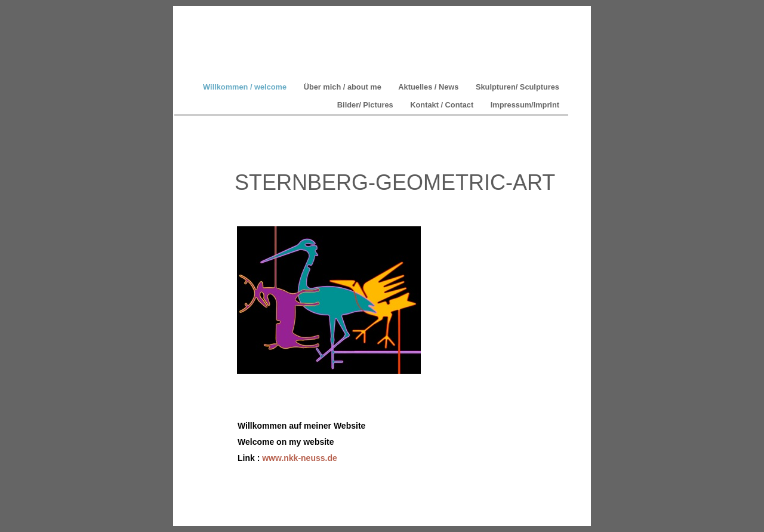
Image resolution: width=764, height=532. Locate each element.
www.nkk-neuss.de (300, 458)
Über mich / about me (344, 87)
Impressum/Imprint (525, 105)
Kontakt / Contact (443, 105)
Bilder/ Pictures (366, 105)
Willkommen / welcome (246, 87)
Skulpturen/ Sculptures (517, 87)
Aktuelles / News (429, 87)
